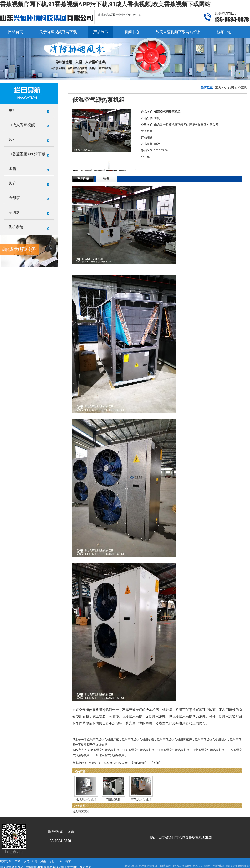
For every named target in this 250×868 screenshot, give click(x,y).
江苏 (35, 861)
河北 (51, 861)
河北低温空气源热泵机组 (209, 750)
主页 (218, 87)
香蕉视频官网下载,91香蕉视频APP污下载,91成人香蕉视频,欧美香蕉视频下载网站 (105, 4)
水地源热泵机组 (86, 800)
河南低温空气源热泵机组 (174, 750)
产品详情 (83, 179)
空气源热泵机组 (141, 800)
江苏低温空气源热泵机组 (139, 750)
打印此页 (139, 763)
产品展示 (231, 87)
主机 (244, 87)
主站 (17, 861)
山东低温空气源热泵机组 (109, 755)
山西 (60, 861)
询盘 (106, 179)
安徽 (27, 861)
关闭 (156, 763)
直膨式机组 (114, 800)
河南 (43, 861)
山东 (68, 861)
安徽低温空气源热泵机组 (104, 750)
